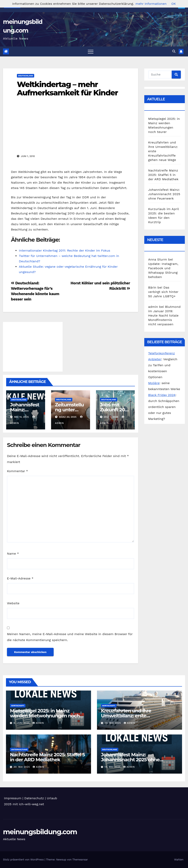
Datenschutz (34, 798)
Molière (154, 383)
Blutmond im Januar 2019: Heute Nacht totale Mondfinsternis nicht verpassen (164, 315)
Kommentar (17, 471)
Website (13, 603)
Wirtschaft (18, 706)
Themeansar (80, 860)
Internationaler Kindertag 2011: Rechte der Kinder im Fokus (64, 250)
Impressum (13, 798)
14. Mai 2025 (113, 767)
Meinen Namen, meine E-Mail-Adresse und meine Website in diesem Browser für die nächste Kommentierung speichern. (70, 637)
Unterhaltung (19, 749)
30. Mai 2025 (113, 723)
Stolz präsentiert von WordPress (24, 860)
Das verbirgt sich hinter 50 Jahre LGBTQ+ (163, 292)
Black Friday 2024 (162, 395)
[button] (174, 51)
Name (13, 554)
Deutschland (26, 76)
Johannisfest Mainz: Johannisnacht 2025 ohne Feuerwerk (164, 194)
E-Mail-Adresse (20, 578)
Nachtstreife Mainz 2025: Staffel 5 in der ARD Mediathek (163, 175)
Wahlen (179, 860)
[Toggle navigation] (91, 51)
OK (173, 4)
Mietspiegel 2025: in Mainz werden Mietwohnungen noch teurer (45, 716)
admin (38, 723)
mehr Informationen (151, 4)
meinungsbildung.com (40, 832)
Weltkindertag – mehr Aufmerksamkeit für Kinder (67, 89)
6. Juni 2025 (22, 723)
